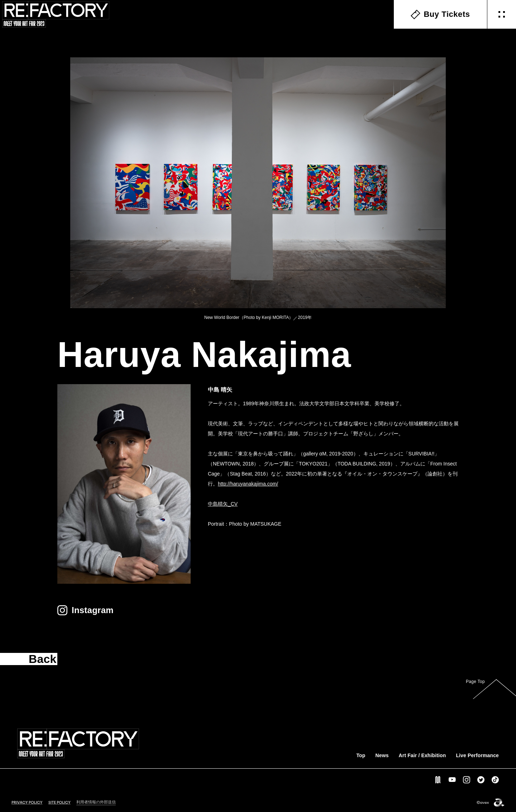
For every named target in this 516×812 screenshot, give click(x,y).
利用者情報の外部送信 (96, 802)
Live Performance (477, 755)
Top (361, 755)
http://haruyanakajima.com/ (248, 484)
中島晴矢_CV (223, 504)
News (382, 755)
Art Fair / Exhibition (422, 755)
